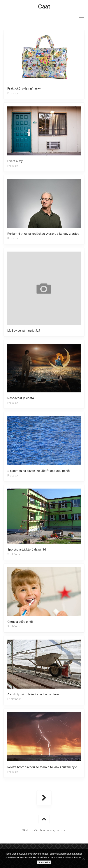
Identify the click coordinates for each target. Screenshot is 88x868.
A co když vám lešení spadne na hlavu (33, 694)
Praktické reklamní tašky (24, 88)
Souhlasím (44, 862)
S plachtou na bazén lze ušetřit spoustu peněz (39, 471)
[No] (83, 859)
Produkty (13, 93)
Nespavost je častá (21, 398)
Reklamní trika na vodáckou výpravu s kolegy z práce (43, 234)
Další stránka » (44, 798)
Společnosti (14, 554)
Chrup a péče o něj (20, 622)
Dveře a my (15, 161)
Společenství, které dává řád (27, 549)
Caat (44, 6)
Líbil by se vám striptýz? (24, 331)
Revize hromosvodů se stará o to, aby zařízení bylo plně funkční (46, 767)
